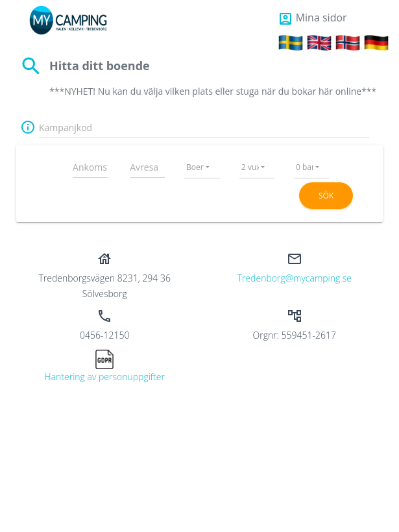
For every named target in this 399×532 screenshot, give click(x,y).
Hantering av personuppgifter (105, 377)
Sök (326, 196)
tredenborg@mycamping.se (295, 278)
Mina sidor (312, 18)
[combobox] (202, 165)
